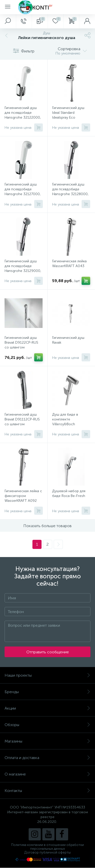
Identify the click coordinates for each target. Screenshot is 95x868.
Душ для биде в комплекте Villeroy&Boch (65, 419)
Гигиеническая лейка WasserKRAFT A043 (69, 264)
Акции (48, 708)
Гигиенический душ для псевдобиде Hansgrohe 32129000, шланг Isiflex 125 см (23, 268)
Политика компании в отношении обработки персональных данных (48, 847)
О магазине (48, 774)
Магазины (48, 741)
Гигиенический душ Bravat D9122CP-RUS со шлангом (21, 343)
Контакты (48, 791)
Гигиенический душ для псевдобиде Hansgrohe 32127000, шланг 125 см (23, 192)
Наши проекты (48, 675)
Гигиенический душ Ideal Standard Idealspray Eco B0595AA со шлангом (70, 115)
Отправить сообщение (48, 652)
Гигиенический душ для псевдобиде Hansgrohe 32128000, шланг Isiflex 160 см (70, 192)
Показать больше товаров (48, 526)
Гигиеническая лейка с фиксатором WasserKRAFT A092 (23, 496)
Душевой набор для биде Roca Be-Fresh (69, 493)
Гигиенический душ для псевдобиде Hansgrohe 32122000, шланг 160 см (23, 115)
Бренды (48, 692)
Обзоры (48, 725)
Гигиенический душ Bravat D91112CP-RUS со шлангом (22, 419)
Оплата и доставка (48, 758)
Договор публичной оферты (48, 852)
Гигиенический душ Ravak (68, 340)
